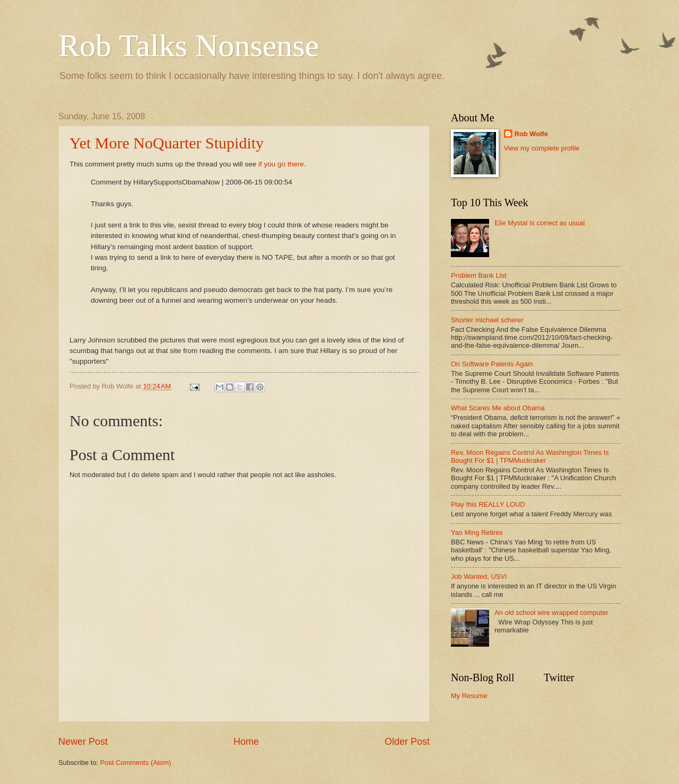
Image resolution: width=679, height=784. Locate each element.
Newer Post (83, 742)
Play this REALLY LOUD (488, 504)
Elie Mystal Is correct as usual (539, 223)
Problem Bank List (478, 275)
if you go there (281, 164)
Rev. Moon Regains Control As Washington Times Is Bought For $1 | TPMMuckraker (530, 456)
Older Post (407, 742)
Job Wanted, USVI (479, 576)
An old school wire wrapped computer (551, 613)
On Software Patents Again (492, 364)
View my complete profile (542, 148)
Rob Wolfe (531, 134)
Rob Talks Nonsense (189, 46)
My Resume (469, 696)
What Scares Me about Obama (498, 408)
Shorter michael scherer (487, 320)
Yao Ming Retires (477, 532)
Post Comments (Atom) (136, 763)
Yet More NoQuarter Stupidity (167, 143)
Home (246, 742)
